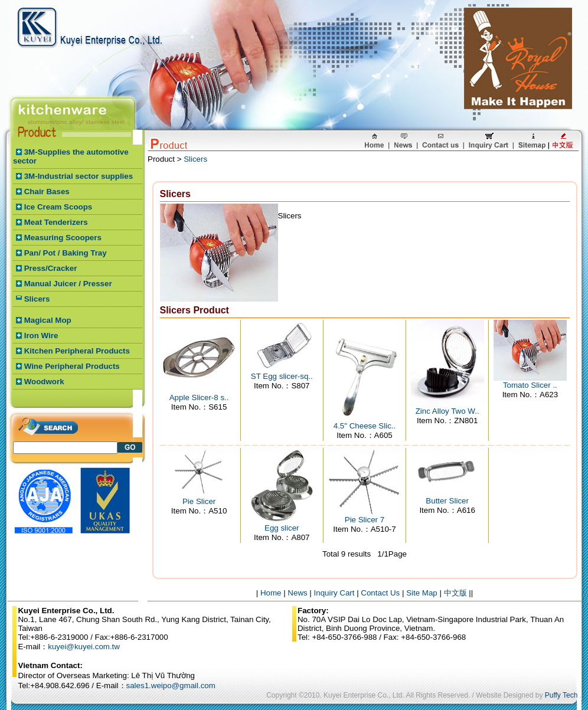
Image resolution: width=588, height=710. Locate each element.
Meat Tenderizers (56, 222)
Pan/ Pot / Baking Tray (66, 253)
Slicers (37, 299)
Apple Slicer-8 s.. (199, 397)
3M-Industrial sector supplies (79, 176)
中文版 (455, 593)
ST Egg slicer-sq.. (282, 376)
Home (271, 593)
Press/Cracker (51, 268)
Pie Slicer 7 (365, 520)
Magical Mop (48, 320)
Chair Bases (47, 192)
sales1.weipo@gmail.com (171, 686)
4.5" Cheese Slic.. (365, 426)
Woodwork (44, 382)
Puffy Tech (561, 695)
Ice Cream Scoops (58, 207)
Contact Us (380, 593)
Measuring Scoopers (63, 238)
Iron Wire (41, 336)
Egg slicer (282, 528)
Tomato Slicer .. (530, 385)
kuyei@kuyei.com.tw (84, 647)
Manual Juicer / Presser (68, 284)
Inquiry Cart (334, 593)
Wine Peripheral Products (72, 366)
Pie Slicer (199, 501)
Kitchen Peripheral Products (77, 351)
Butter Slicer (447, 501)
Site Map (422, 593)
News (297, 593)
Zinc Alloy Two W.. (447, 411)
